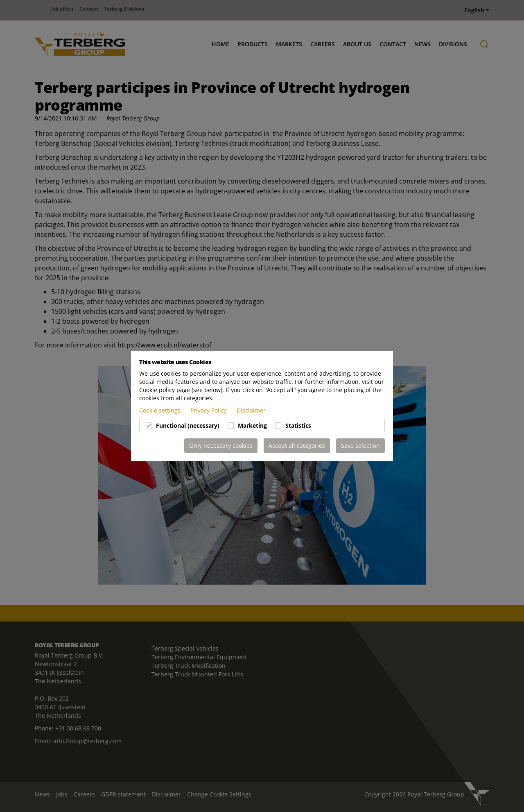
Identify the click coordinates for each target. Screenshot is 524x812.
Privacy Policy (209, 410)
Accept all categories (297, 446)
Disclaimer (251, 410)
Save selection (360, 446)
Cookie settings (161, 410)
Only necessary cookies (221, 446)
